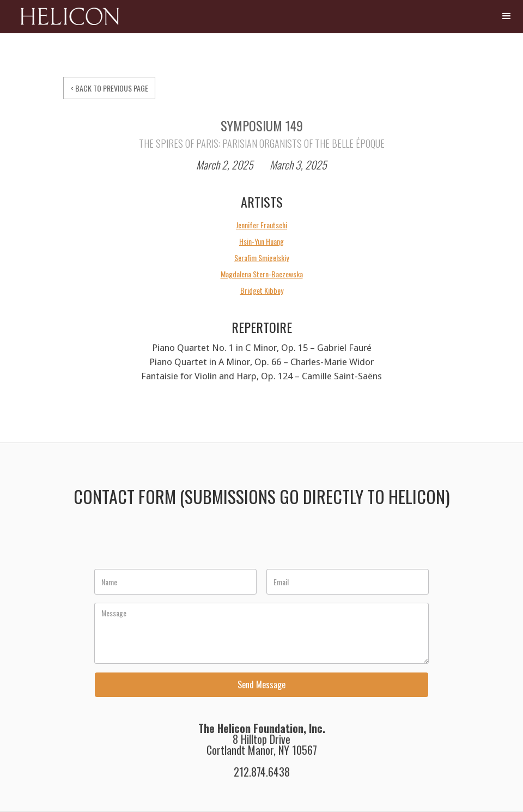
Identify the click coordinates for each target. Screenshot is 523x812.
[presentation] (178, 544)
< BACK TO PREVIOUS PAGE (109, 88)
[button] (507, 16)
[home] (62, 20)
